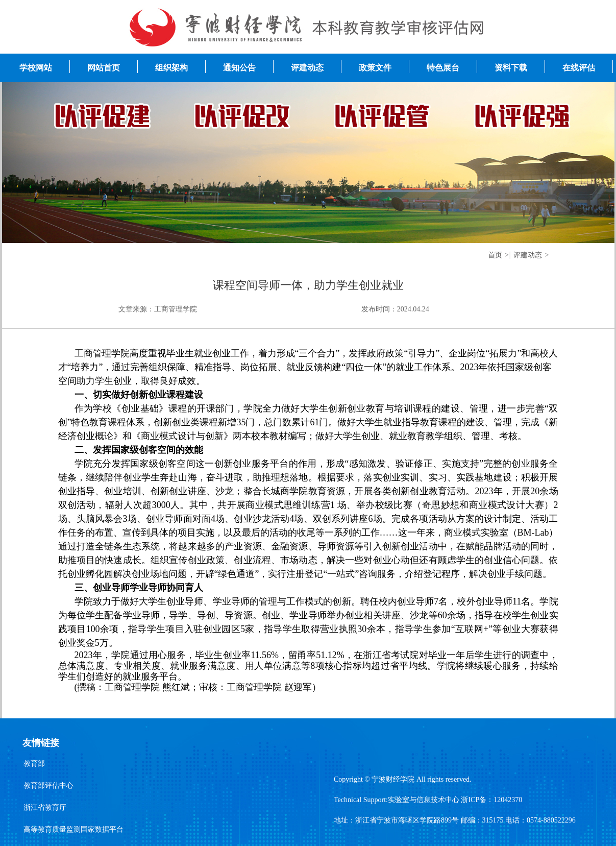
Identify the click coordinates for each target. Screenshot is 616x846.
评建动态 (307, 68)
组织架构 (171, 68)
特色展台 (443, 68)
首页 (495, 255)
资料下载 (511, 68)
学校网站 (36, 68)
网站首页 (104, 68)
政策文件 (375, 68)
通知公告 (239, 68)
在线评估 (579, 68)
